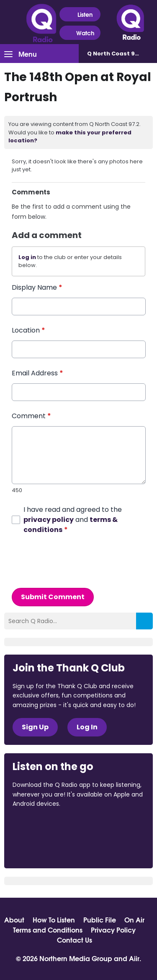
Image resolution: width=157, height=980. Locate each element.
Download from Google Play (44, 848)
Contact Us (75, 940)
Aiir (134, 958)
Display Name (37, 287)
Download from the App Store (45, 826)
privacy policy (49, 519)
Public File (100, 920)
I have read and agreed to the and (73, 519)
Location (28, 330)
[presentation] (75, 561)
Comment (31, 416)
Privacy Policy (113, 930)
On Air (134, 920)
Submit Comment (53, 596)
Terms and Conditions (48, 930)
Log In (87, 727)
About (14, 920)
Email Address (37, 373)
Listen (80, 14)
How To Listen (54, 920)
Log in (27, 257)
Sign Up (35, 727)
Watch (80, 33)
